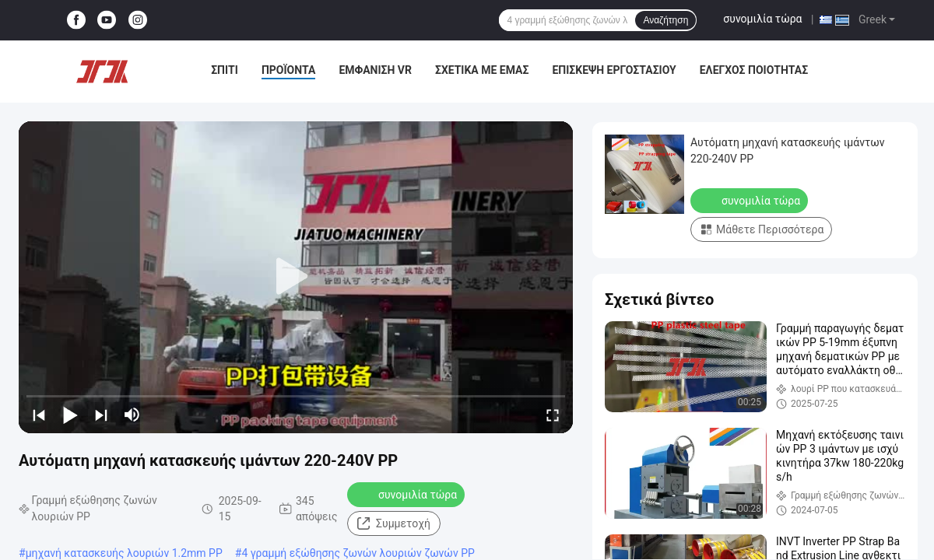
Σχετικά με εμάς (482, 70)
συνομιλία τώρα (762, 19)
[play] (296, 277)
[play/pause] (70, 415)
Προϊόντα (289, 70)
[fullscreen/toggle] (553, 415)
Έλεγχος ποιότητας (754, 70)
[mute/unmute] (132, 415)
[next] (101, 415)
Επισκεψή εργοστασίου (614, 70)
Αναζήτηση (665, 20)
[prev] (39, 415)
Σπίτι (225, 70)
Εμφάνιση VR (375, 70)
